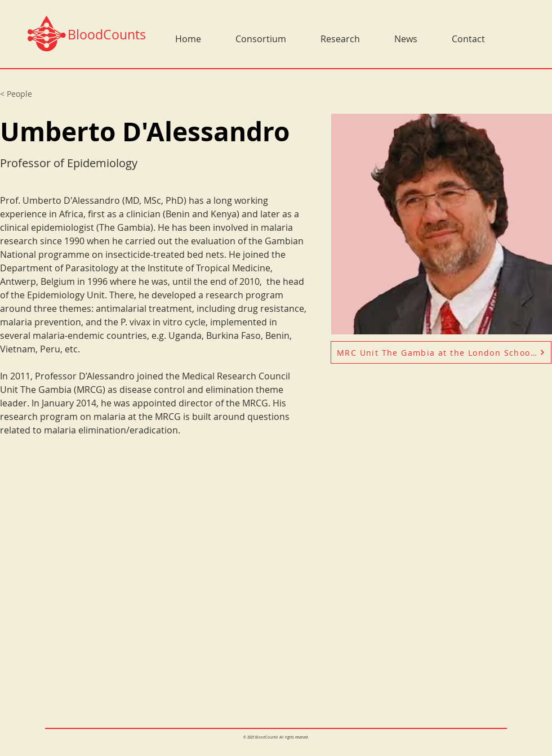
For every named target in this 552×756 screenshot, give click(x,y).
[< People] (22, 94)
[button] (252, 39)
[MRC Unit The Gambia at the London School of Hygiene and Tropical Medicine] (441, 352)
